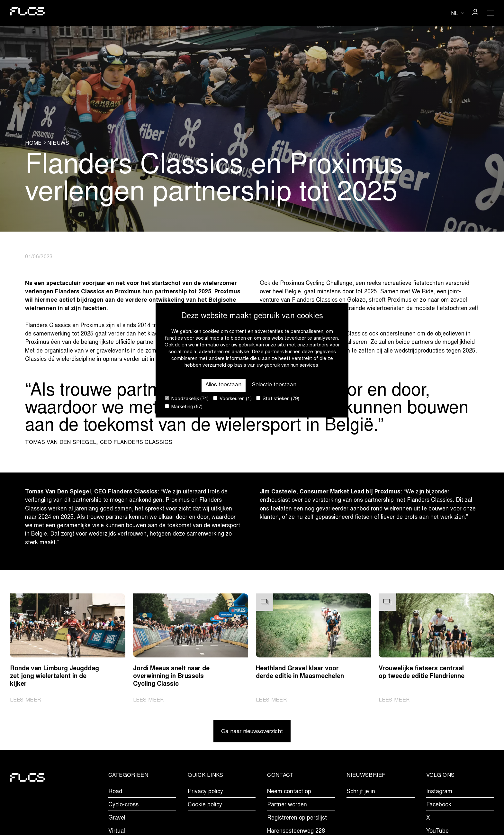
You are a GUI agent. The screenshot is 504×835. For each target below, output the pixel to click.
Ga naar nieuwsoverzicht (252, 733)
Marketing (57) (184, 407)
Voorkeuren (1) (232, 399)
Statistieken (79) (278, 399)
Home (33, 143)
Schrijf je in (361, 793)
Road (115, 793)
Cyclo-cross (123, 806)
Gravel (117, 819)
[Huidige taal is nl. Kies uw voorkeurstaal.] (458, 13)
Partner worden (287, 806)
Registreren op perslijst (297, 819)
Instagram (439, 793)
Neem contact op (289, 793)
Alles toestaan (223, 385)
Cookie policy (205, 806)
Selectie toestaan (275, 385)
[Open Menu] (491, 13)
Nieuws (58, 143)
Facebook (439, 806)
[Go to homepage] (28, 13)
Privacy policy (205, 793)
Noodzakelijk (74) (187, 399)
